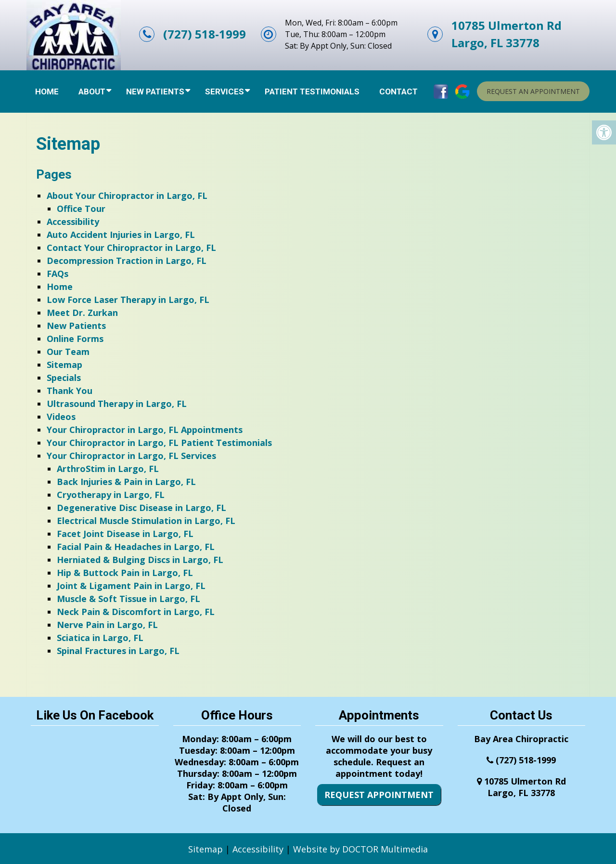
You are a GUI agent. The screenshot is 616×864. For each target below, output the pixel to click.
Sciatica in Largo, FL (100, 638)
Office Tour (81, 209)
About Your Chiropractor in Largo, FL (127, 196)
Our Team (68, 352)
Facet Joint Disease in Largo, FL (125, 534)
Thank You (70, 391)
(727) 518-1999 (205, 34)
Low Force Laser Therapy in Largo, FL (128, 300)
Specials (64, 378)
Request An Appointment (533, 91)
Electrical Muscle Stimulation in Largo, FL (146, 521)
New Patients (155, 92)
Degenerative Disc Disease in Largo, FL (141, 508)
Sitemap (64, 365)
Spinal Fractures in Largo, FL (118, 651)
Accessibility (73, 222)
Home (47, 92)
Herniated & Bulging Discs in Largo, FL (140, 560)
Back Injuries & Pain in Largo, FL (126, 482)
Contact (398, 92)
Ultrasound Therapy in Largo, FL (117, 404)
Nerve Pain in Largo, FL (107, 625)
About (92, 92)
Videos (61, 417)
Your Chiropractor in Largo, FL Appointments (145, 430)
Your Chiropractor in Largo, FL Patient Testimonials (159, 443)
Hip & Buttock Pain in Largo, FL (125, 573)
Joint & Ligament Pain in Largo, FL (131, 586)
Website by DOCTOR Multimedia (360, 849)
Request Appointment (379, 795)
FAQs (58, 274)
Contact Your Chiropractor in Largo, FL (131, 248)
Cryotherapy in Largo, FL (111, 495)
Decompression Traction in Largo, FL (127, 261)
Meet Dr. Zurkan (82, 313)
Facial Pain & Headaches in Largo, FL (136, 547)
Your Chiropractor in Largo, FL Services (131, 456)
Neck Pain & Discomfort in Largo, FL (136, 612)
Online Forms (75, 339)
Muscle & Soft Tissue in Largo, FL (128, 599)
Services (225, 92)
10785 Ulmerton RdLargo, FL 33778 (507, 34)
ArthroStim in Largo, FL (108, 469)
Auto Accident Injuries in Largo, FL (121, 235)
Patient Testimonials (312, 92)
